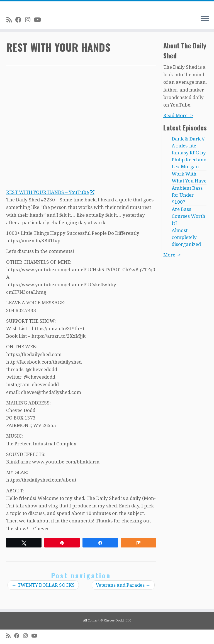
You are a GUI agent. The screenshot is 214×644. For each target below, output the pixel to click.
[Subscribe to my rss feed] (11, 20)
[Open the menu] (205, 19)
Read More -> (178, 115)
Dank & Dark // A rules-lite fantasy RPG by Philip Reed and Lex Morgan (189, 153)
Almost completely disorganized (186, 237)
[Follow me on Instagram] (30, 20)
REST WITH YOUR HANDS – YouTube (50, 192)
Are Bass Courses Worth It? (189, 216)
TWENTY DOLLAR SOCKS (43, 585)
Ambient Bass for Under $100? (187, 195)
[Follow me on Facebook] (20, 20)
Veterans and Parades (123, 585)
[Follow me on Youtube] (39, 20)
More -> (172, 255)
